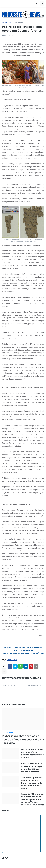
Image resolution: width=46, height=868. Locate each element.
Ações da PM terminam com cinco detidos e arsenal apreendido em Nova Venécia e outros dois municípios (33, 799)
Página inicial (7, 22)
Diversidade (18, 22)
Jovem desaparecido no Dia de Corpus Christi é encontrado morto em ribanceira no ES (32, 783)
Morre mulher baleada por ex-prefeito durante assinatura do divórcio (32, 753)
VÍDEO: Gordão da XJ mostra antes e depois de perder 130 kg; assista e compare (32, 768)
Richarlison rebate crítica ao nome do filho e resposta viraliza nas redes (23, 739)
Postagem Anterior (10, 685)
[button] (37, 4)
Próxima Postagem (36, 685)
